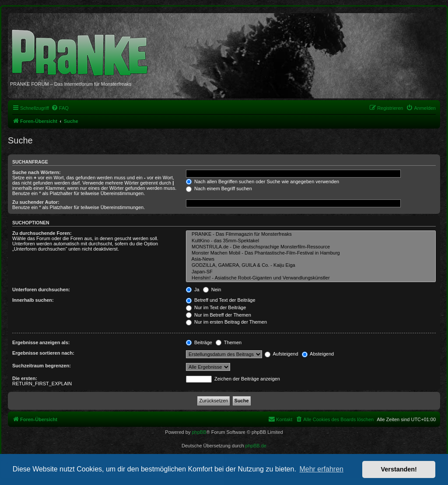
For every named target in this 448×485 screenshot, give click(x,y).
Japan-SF (311, 272)
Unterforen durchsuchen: (41, 290)
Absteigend (318, 354)
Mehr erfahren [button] (321, 469)
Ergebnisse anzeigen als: (41, 342)
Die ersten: (25, 378)
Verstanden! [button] (399, 469)
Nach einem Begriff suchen (219, 188)
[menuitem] (60, 108)
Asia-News (311, 259)
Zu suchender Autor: (36, 202)
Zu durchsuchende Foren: (42, 233)
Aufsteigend (282, 354)
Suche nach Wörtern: (37, 172)
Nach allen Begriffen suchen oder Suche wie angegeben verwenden (262, 181)
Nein (212, 290)
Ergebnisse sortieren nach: (43, 353)
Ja (193, 290)
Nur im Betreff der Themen (219, 315)
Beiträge (199, 342)
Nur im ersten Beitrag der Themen (226, 322)
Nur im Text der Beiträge (216, 307)
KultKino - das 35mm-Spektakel (311, 241)
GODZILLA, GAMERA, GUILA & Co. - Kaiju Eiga (311, 265)
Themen (229, 342)
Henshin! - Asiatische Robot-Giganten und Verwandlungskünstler (311, 278)
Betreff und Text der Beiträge (221, 300)
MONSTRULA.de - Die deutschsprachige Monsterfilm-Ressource (311, 247)
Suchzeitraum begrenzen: (42, 366)
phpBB (199, 432)
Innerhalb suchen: (33, 300)
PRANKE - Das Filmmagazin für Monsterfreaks (311, 234)
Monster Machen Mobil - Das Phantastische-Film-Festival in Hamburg (311, 253)
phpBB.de (256, 446)
